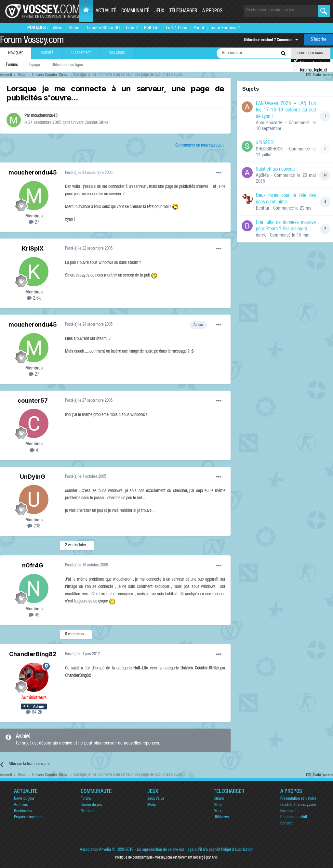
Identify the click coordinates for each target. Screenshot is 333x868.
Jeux (159, 11)
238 (34, 526)
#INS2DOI (265, 143)
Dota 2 (132, 28)
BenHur (263, 208)
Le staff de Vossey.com (298, 805)
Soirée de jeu (91, 805)
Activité (47, 53)
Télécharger (183, 11)
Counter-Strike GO (103, 28)
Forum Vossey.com (32, 41)
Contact (286, 824)
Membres (88, 811)
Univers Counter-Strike (90, 123)
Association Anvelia (95, 850)
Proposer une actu (28, 817)
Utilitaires (221, 817)
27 (34, 222)
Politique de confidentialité (134, 858)
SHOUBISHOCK (269, 149)
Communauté (135, 11)
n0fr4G (33, 565)
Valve (58, 28)
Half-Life (152, 28)
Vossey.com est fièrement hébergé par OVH (187, 858)
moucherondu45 (44, 116)
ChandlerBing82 (33, 654)
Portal (199, 28)
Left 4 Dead (177, 28)
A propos (212, 11)
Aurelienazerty (269, 123)
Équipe (35, 65)
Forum (86, 799)
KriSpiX (33, 248)
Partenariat (289, 811)
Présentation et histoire (298, 799)
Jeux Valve (156, 799)
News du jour (24, 799)
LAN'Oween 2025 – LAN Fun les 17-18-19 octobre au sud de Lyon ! (286, 110)
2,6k (34, 298)
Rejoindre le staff (294, 817)
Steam (75, 28)
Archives (21, 805)
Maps (218, 811)
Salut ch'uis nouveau (275, 170)
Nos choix (117, 53)
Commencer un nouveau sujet (200, 146)
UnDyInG (33, 477)
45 (34, 615)
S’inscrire (319, 40)
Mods (152, 805)
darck (261, 235)
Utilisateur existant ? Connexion (271, 40)
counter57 (33, 401)
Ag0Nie (262, 176)
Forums (12, 65)
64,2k (34, 713)
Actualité (106, 11)
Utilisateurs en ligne (67, 65)
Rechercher (23, 811)
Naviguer (15, 53)
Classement (81, 53)
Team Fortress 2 (225, 28)
